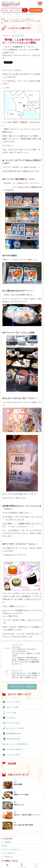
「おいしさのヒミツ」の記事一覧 (22, 687)
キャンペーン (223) (13, 702)
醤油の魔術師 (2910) (13, 734)
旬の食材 (4, 846)
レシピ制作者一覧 (7, 857)
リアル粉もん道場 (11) (14, 749)
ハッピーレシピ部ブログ (26, 19)
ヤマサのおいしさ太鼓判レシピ (11, 850)
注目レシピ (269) (12, 707)
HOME (3, 19)
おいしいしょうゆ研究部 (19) (17, 744)
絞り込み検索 (35, 10)
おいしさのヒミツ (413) (15, 728)
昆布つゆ (25, 14)
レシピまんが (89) (13, 755)
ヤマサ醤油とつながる (9, 861)
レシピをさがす (7, 839)
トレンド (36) (11, 712)
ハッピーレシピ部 (12, 19)
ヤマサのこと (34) (13, 723)
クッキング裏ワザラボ (8, 853)
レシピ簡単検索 (6, 842)
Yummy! (17, 14)
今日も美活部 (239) (13, 739)
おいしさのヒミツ (18, 36)
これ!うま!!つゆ (7, 14)
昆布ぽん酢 (34, 14)
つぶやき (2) (11, 718)
